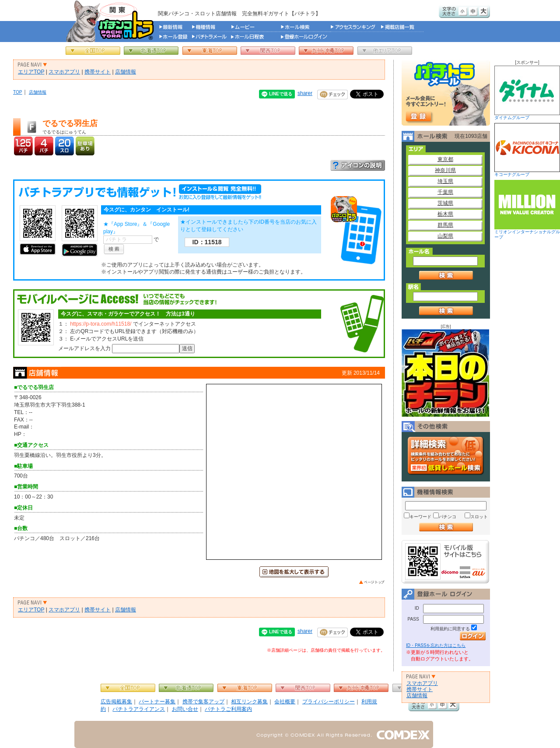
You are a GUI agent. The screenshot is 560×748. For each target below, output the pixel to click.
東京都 (445, 159)
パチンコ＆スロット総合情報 (112, 21)
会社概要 (285, 702)
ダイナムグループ (527, 93)
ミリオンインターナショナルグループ (527, 210)
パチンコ (448, 517)
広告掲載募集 (116, 702)
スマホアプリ (64, 72)
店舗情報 (126, 72)
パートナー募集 (157, 702)
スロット (479, 517)
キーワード (420, 517)
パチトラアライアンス (139, 709)
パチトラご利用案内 (228, 709)
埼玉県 (445, 181)
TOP (18, 92)
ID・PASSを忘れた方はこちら (436, 645)
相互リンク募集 (249, 702)
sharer (305, 93)
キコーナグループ (527, 150)
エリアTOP (31, 72)
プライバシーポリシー (329, 702)
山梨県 (445, 236)
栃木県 (445, 214)
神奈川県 (445, 170)
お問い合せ (185, 709)
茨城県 (445, 203)
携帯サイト (98, 72)
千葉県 (445, 192)
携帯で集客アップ (203, 702)
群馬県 (445, 225)
